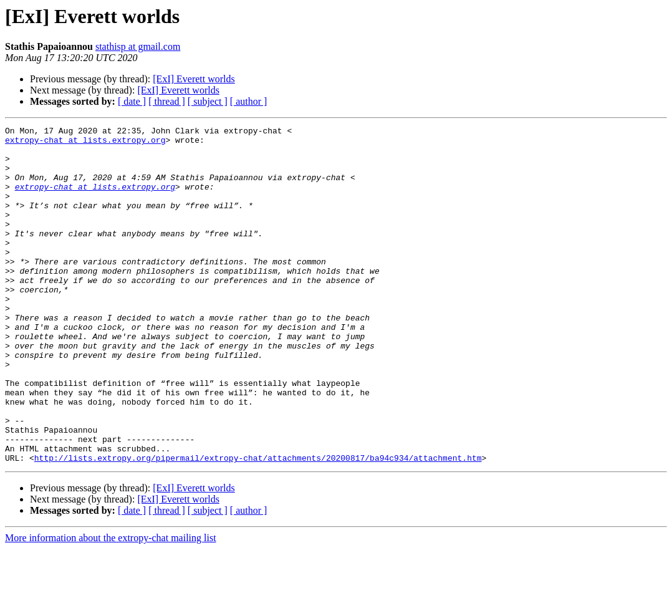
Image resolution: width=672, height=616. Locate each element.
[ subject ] (208, 101)
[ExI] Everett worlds (194, 79)
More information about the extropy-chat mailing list (111, 605)
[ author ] (249, 101)
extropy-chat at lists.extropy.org (85, 143)
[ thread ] (167, 101)
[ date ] (132, 101)
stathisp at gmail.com (138, 46)
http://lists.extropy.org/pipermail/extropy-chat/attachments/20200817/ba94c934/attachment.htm (258, 525)
